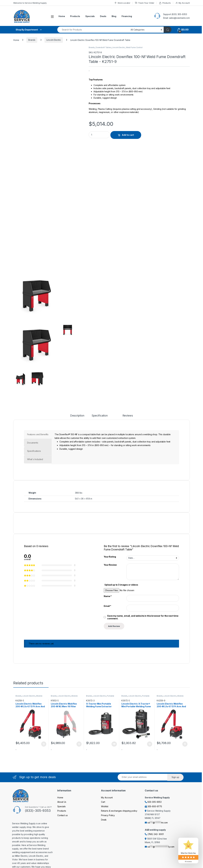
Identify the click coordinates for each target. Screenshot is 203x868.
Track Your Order (145, 3)
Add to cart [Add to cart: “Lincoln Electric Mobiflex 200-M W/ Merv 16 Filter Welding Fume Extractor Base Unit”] (79, 744)
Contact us (63, 815)
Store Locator (122, 3)
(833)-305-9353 (38, 811)
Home (62, 16)
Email (107, 606)
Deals (103, 16)
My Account (183, 3)
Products (165, 3)
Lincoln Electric (54, 40)
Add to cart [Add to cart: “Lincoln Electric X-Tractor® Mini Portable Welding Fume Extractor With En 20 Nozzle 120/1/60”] (150, 744)
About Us (62, 802)
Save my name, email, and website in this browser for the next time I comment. (143, 617)
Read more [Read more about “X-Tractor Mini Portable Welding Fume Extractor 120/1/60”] (114, 744)
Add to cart (128, 135)
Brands (32, 40)
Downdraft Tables (103, 47)
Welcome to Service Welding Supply (30, 3)
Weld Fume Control (134, 47)
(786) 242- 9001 (156, 834)
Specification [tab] (100, 416)
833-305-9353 (155, 802)
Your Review (110, 565)
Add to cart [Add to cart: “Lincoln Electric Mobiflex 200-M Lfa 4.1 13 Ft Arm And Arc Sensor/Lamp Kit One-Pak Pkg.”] (44, 744)
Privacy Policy (108, 815)
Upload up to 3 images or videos (121, 585)
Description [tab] (77, 416)
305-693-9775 (155, 806)
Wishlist (105, 806)
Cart (103, 802)
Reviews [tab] (128, 416)
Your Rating (110, 557)
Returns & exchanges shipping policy (119, 811)
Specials (90, 16)
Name (108, 596)
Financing (127, 16)
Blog (114, 16)
